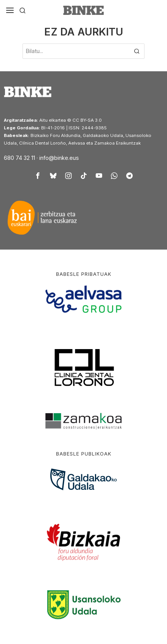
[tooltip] (38, 175)
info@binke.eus (59, 158)
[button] (137, 51)
